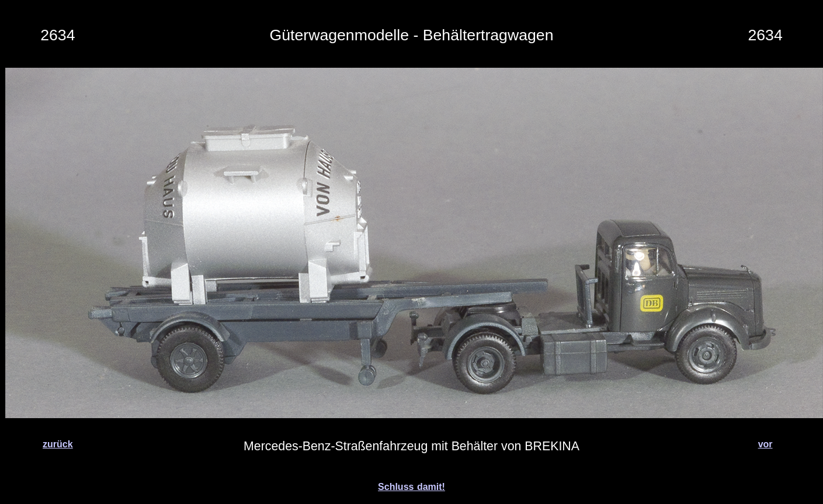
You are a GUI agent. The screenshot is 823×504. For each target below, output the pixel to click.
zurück (58, 444)
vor (765, 444)
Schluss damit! (412, 487)
